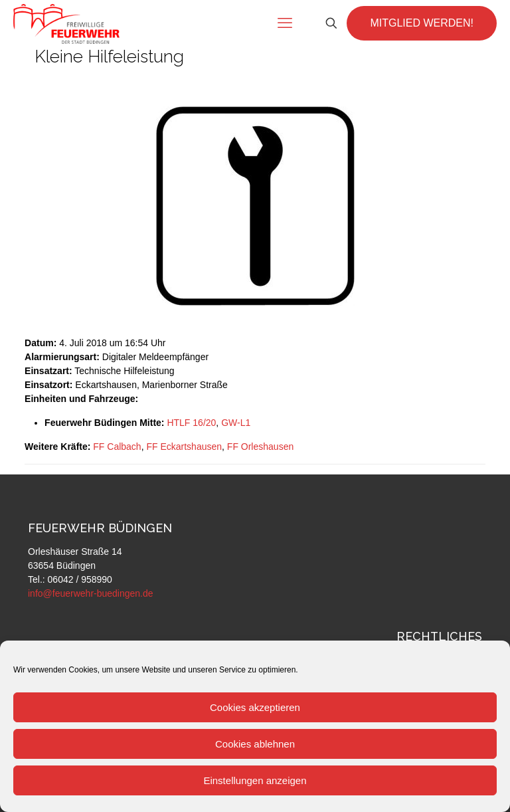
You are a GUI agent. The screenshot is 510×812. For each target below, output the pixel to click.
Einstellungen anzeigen (255, 780)
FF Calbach (117, 447)
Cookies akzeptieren (255, 707)
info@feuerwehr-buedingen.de (91, 593)
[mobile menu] (285, 23)
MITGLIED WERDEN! (422, 23)
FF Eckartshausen (184, 447)
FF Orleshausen (260, 447)
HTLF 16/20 (191, 423)
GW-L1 (236, 423)
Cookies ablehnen (255, 744)
